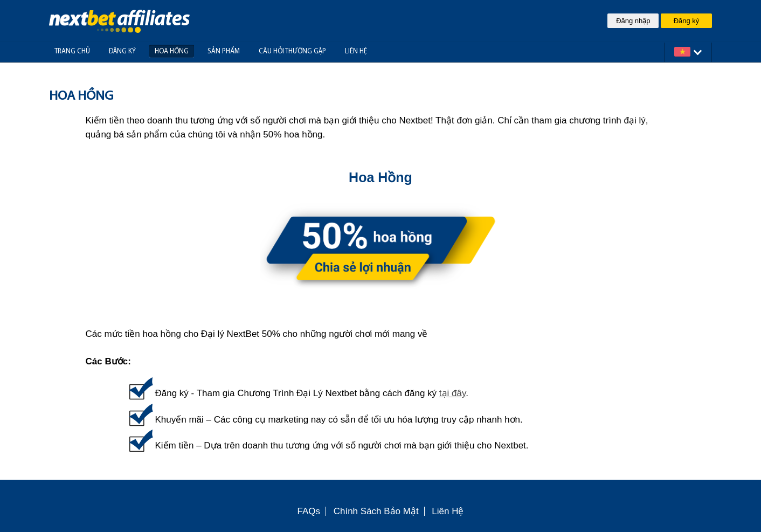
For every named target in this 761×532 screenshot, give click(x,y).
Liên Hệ (448, 511)
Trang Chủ (72, 51)
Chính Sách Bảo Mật (376, 511)
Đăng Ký (122, 51)
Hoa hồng (172, 51)
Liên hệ (356, 51)
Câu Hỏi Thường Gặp (292, 51)
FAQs (309, 511)
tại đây (452, 393)
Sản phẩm (224, 51)
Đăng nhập (633, 21)
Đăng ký (687, 21)
